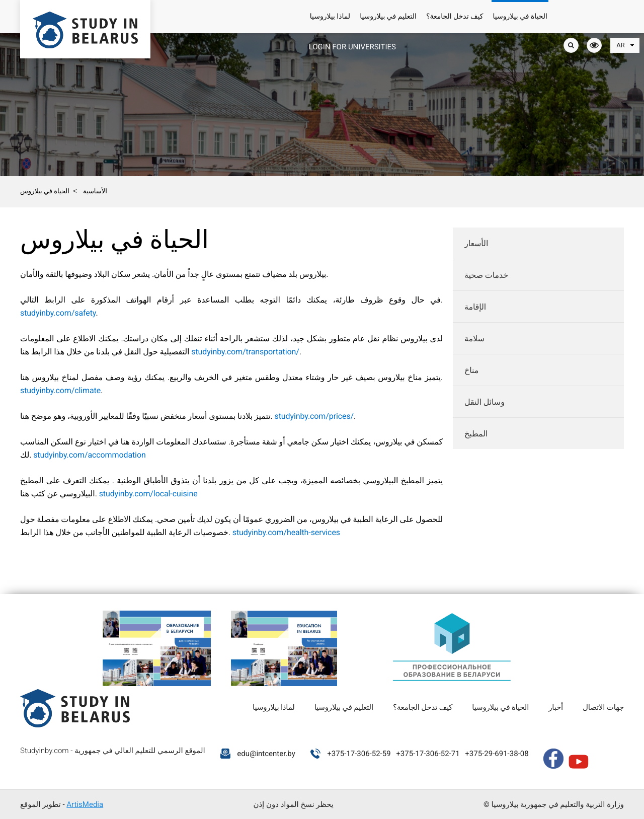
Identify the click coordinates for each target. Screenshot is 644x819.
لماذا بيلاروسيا (330, 17)
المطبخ (476, 434)
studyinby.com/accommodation (90, 455)
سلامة (474, 339)
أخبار (556, 707)
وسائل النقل (485, 402)
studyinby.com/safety (58, 313)
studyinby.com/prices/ (314, 416)
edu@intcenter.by (266, 754)
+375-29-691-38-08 (497, 754)
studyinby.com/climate (60, 390)
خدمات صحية (486, 275)
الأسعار (476, 243)
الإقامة (475, 307)
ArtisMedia (85, 804)
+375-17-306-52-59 (359, 754)
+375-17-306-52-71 (428, 754)
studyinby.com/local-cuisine (148, 494)
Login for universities (352, 47)
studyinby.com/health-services (286, 532)
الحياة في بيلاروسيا (520, 17)
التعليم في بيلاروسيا (388, 17)
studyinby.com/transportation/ (245, 352)
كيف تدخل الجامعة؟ (455, 17)
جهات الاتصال (603, 707)
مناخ (471, 370)
